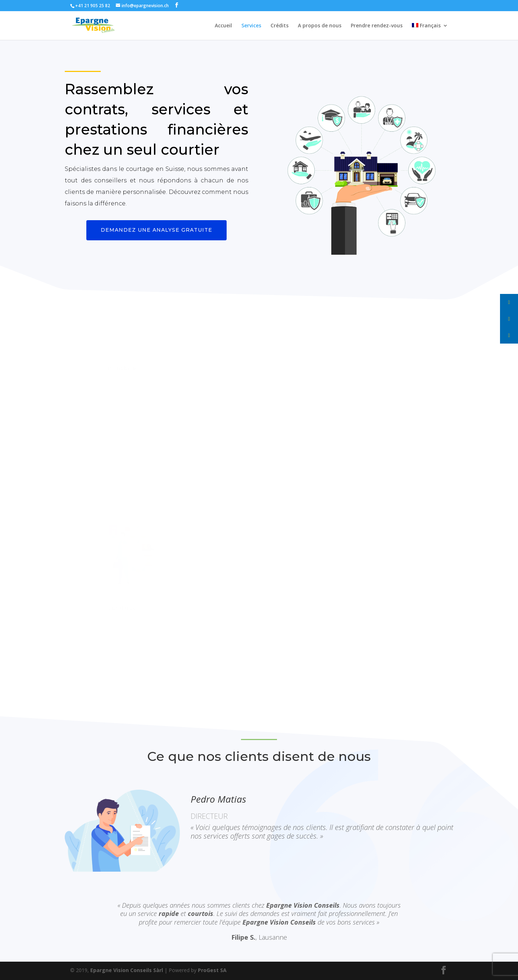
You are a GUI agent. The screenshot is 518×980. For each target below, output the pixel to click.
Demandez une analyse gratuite (156, 230)
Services (251, 26)
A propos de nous (320, 26)
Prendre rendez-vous (377, 26)
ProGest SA (212, 970)
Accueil (223, 26)
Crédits (280, 26)
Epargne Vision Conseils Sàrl (127, 970)
